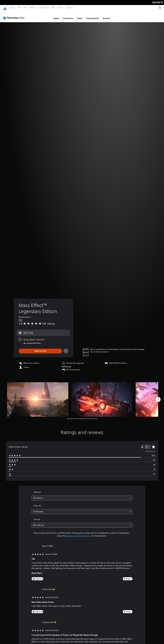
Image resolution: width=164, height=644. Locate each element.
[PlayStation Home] (5, 8)
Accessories (43, 8)
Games (11, 8)
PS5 (19, 8)
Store (61, 8)
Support (69, 8)
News (53, 8)
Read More (37, 570)
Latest (56, 16)
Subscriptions (93, 16)
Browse (107, 16)
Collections (68, 16)
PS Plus (33, 8)
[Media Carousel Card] (38, 397)
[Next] (158, 397)
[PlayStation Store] (14, 15)
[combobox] (82, 495)
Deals (80, 16)
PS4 (25, 8)
